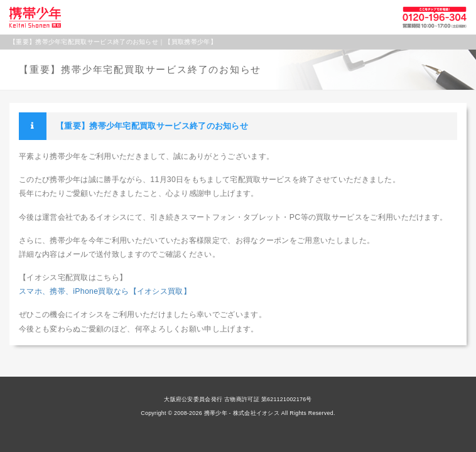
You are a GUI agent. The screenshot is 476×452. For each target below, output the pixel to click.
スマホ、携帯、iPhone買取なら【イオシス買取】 (105, 291)
